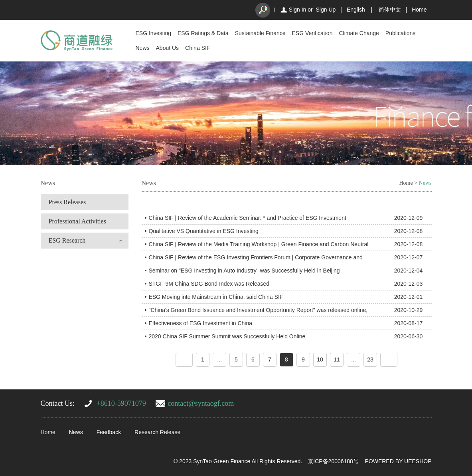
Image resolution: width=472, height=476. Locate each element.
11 (337, 359)
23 (370, 359)
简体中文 (390, 10)
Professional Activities (77, 221)
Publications (401, 33)
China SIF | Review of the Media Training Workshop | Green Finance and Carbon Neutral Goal (258, 246)
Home (419, 10)
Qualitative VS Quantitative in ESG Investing (203, 231)
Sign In (298, 10)
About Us (168, 48)
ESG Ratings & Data (203, 33)
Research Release (157, 432)
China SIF (197, 48)
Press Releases (67, 202)
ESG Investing (154, 33)
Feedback (109, 432)
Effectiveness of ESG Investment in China (200, 323)
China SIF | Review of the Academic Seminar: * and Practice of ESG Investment (247, 218)
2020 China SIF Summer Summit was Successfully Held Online (227, 336)
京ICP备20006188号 (333, 461)
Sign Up (326, 10)
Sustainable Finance (260, 33)
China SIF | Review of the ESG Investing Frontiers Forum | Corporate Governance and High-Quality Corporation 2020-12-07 (255, 259)
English (356, 10)
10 (320, 359)
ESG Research (67, 240)
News (143, 48)
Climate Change (359, 33)
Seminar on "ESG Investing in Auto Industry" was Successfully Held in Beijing (244, 271)
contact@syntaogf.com (201, 403)
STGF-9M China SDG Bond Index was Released (209, 284)
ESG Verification (312, 33)
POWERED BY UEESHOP (398, 461)
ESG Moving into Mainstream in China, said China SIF (216, 297)
